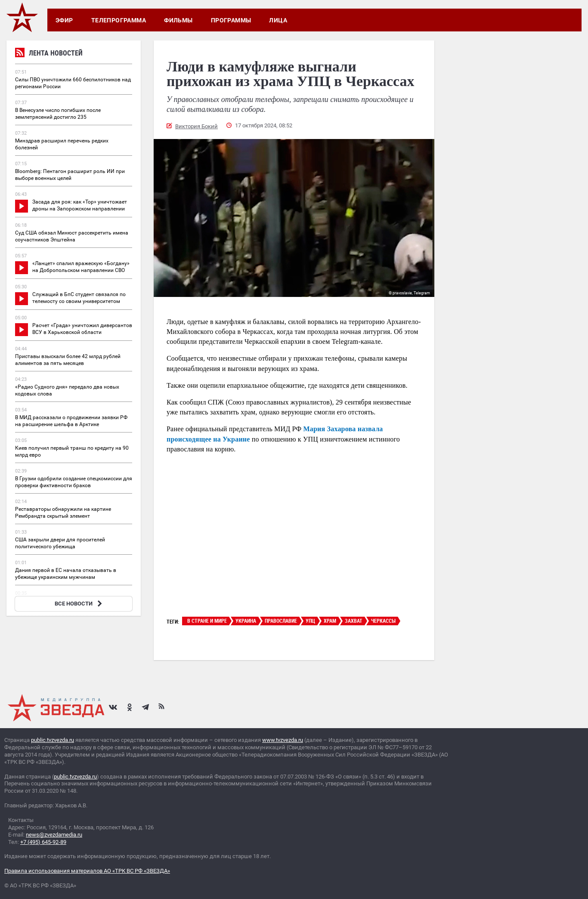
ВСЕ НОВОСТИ (79, 604)
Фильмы (178, 20)
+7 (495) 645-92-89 (43, 842)
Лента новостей (49, 54)
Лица (278, 20)
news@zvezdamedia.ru (54, 835)
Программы (231, 20)
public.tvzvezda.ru (53, 740)
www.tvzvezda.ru (283, 740)
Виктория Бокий (197, 126)
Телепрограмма (119, 20)
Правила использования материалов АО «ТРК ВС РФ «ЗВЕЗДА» (87, 871)
